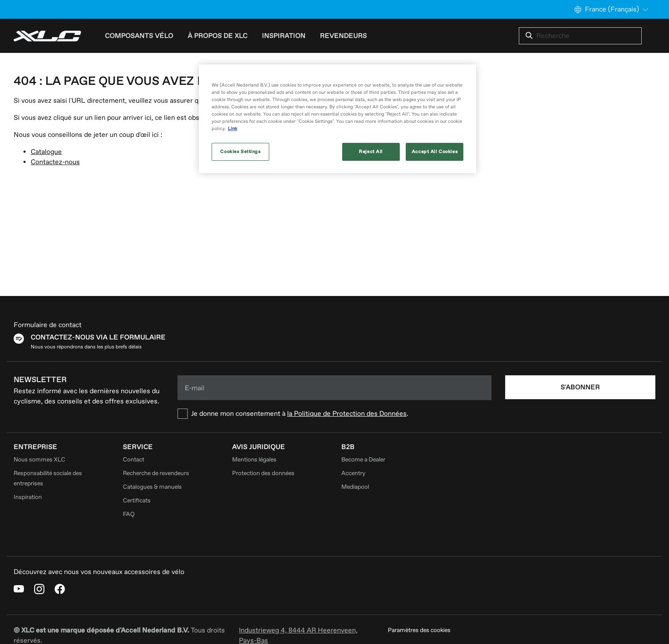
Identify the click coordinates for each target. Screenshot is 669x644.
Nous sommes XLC (39, 460)
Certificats (137, 500)
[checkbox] (334, 414)
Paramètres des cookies (419, 630)
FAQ (129, 514)
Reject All (371, 152)
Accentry (353, 473)
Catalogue (46, 152)
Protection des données (263, 473)
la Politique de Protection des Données (347, 414)
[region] (337, 119)
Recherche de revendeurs (156, 473)
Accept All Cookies (435, 152)
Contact (134, 460)
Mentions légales (254, 460)
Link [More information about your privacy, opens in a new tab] (233, 129)
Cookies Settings (240, 152)
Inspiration (28, 497)
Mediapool (355, 487)
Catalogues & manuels (152, 487)
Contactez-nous (55, 162)
